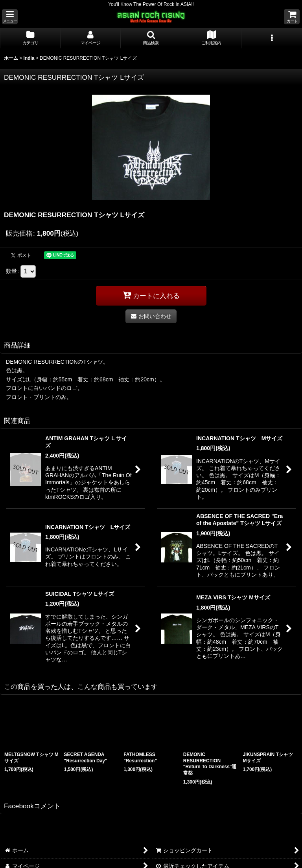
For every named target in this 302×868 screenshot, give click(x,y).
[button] (10, 17)
